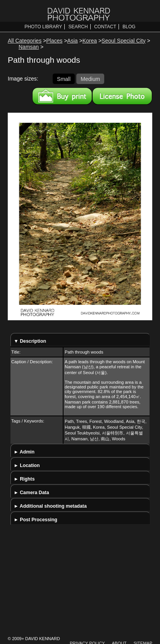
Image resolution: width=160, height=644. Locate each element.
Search (78, 27)
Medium (90, 79)
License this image (122, 96)
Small (64, 79)
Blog (129, 27)
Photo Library (43, 27)
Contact (105, 27)
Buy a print (62, 96)
